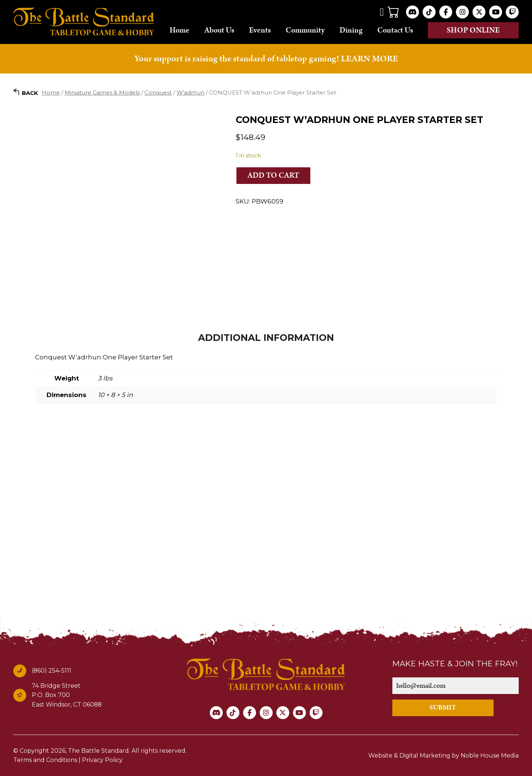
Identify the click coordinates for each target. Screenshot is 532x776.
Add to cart (273, 175)
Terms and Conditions (45, 760)
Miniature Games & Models (102, 93)
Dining (351, 30)
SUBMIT (443, 707)
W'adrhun (190, 93)
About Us (219, 30)
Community (305, 30)
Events (260, 30)
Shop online (473, 30)
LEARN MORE (369, 59)
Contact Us (395, 30)
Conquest (158, 93)
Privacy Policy (102, 760)
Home (180, 30)
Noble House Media (490, 756)
